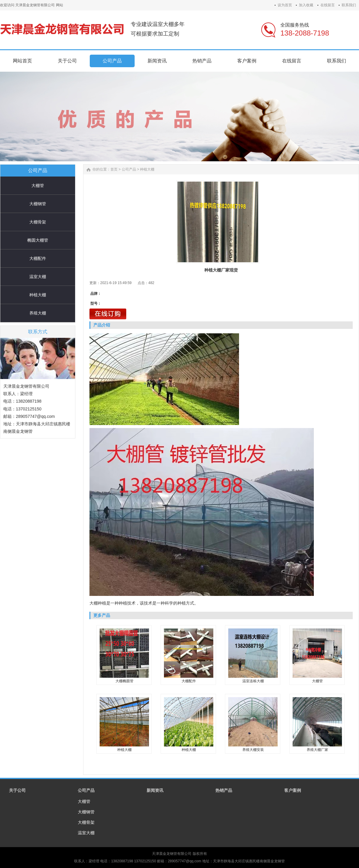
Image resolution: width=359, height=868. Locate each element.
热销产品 (224, 790)
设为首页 (285, 5)
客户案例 (293, 790)
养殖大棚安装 (253, 750)
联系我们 (349, 5)
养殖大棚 (38, 313)
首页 (114, 169)
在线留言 (328, 5)
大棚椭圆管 (124, 681)
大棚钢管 (38, 204)
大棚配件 (38, 258)
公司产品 (129, 169)
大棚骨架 (38, 222)
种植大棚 (38, 295)
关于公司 (17, 790)
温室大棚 (38, 277)
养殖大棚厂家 (317, 750)
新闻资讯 (155, 790)
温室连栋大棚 (253, 681)
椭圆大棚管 (38, 240)
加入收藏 (306, 5)
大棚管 (38, 185)
